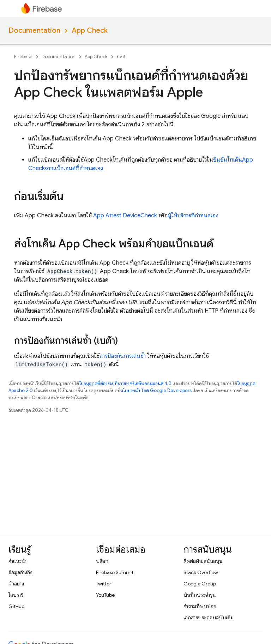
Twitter (104, 584)
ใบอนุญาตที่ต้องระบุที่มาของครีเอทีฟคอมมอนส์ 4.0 (125, 383)
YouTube (105, 595)
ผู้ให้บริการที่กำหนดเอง (193, 216)
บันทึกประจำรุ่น (200, 595)
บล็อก (102, 561)
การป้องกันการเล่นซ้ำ (123, 356)
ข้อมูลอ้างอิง (20, 572)
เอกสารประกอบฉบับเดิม (209, 618)
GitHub (16, 606)
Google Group (200, 584)
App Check (90, 31)
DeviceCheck (140, 216)
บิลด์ (121, 57)
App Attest (107, 216)
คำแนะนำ (17, 561)
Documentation (34, 31)
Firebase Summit (115, 572)
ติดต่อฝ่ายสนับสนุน (203, 561)
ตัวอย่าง (16, 584)
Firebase (23, 57)
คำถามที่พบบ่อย (200, 606)
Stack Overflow (201, 572)
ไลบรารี (16, 595)
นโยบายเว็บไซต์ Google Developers (156, 390)
